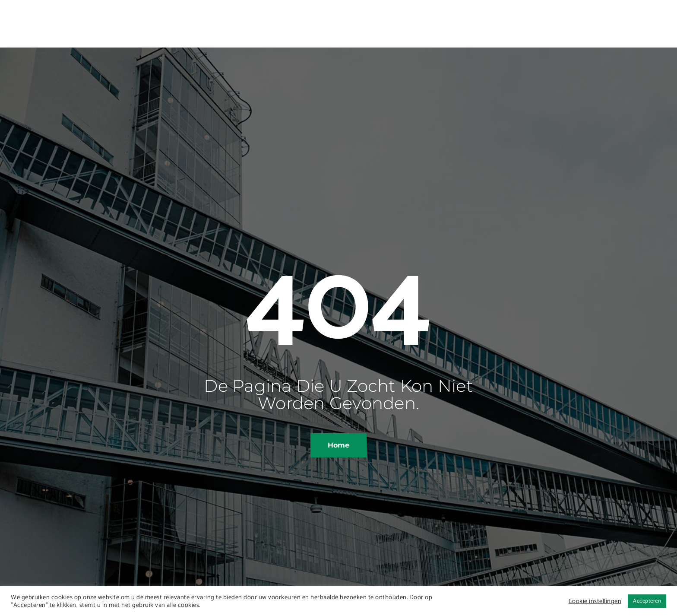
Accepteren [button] (647, 601)
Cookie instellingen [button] (595, 601)
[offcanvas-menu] (594, 21)
